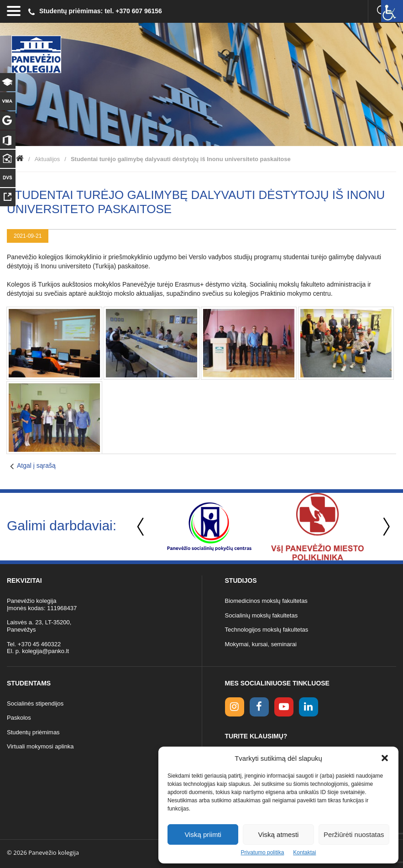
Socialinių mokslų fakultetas (262, 615)
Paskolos (19, 718)
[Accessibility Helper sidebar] (392, 11)
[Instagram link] (235, 707)
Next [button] (385, 527)
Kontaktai (304, 852)
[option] (209, 527)
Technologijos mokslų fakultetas (267, 630)
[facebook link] (259, 707)
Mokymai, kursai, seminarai (261, 644)
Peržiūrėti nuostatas (354, 834)
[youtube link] (284, 707)
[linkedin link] (309, 707)
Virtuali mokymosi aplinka (40, 746)
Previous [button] (141, 527)
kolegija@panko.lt (45, 651)
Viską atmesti (279, 834)
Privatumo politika (263, 852)
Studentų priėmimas (33, 732)
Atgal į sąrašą (36, 465)
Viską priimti (203, 834)
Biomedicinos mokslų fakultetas (266, 601)
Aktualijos (47, 159)
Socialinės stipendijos (35, 703)
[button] (385, 758)
